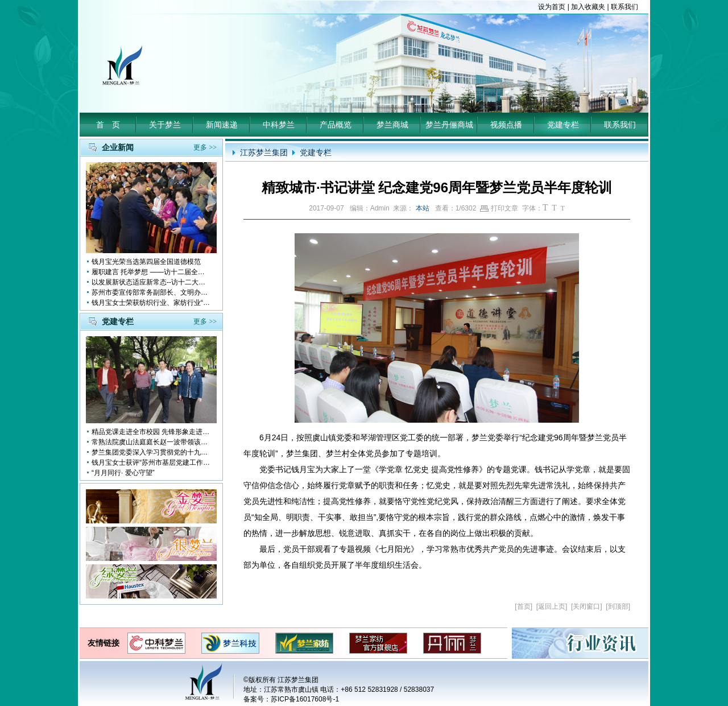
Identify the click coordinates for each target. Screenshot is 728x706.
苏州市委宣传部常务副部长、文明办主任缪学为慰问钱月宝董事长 (151, 292)
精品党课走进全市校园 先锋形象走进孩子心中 (151, 432)
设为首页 (552, 7)
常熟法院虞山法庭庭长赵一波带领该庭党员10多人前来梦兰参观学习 (151, 442)
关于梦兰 (165, 125)
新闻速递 (222, 125)
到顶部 (618, 606)
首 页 (108, 125)
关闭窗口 (586, 606)
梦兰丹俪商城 (449, 125)
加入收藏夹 (588, 7)
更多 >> (205, 147)
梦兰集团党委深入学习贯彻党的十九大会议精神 (151, 452)
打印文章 (499, 208)
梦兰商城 (392, 125)
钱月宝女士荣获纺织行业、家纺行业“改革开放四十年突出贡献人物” (151, 303)
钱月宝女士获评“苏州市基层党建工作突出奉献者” (151, 463)
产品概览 (336, 125)
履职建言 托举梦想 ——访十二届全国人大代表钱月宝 (151, 272)
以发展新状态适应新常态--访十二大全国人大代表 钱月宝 (151, 282)
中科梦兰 (279, 125)
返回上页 (552, 606)
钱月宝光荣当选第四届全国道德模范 (146, 262)
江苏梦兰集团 (264, 152)
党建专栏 (563, 125)
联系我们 (624, 7)
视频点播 (506, 125)
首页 (524, 606)
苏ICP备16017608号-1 (305, 699)
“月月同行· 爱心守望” (123, 473)
